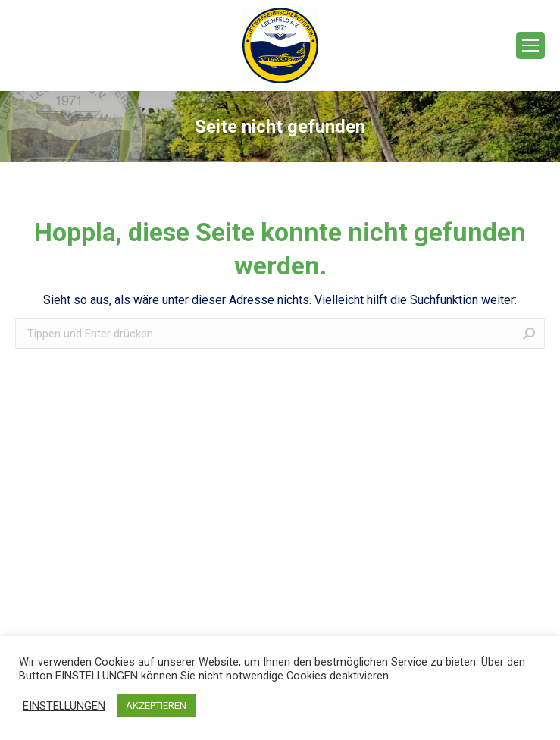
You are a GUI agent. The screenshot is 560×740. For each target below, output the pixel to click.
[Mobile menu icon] (530, 45)
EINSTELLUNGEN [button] (64, 706)
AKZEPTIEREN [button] (156, 706)
